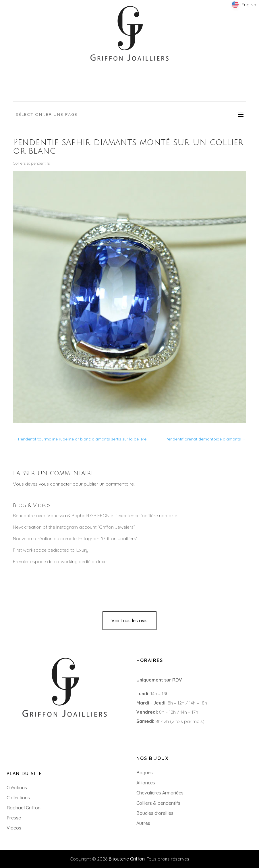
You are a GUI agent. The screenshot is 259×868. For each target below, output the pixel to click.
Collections (18, 798)
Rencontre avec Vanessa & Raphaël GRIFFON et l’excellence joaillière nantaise (95, 515)
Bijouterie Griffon (127, 859)
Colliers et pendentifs (31, 163)
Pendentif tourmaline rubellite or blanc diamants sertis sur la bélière (80, 439)
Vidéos (14, 828)
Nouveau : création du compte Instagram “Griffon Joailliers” (75, 538)
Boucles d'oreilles (155, 813)
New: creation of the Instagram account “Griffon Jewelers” (74, 527)
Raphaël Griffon (24, 808)
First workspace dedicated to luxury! (51, 550)
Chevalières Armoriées (160, 793)
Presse (14, 818)
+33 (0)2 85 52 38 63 (28, 728)
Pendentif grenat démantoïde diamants (206, 439)
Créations (17, 788)
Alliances (146, 783)
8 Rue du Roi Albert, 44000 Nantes (43, 737)
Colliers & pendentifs (158, 803)
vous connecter (55, 484)
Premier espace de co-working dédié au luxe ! (61, 561)
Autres (143, 823)
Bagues (145, 773)
